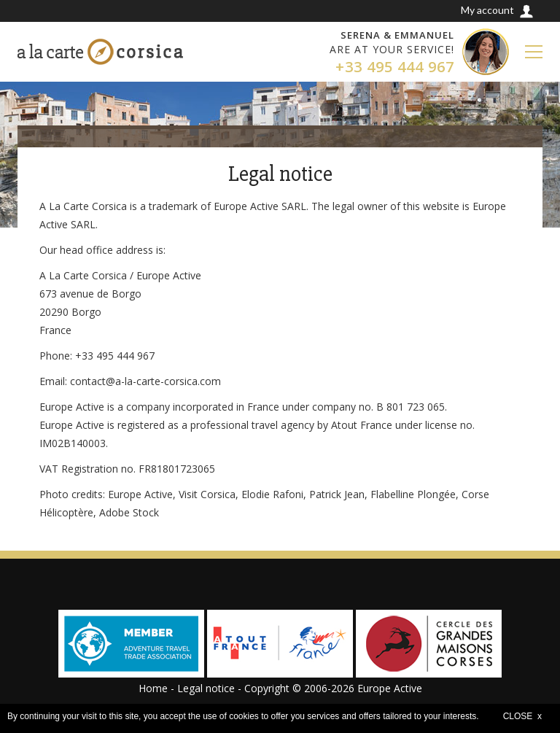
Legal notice (206, 688)
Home (153, 688)
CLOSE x (522, 716)
